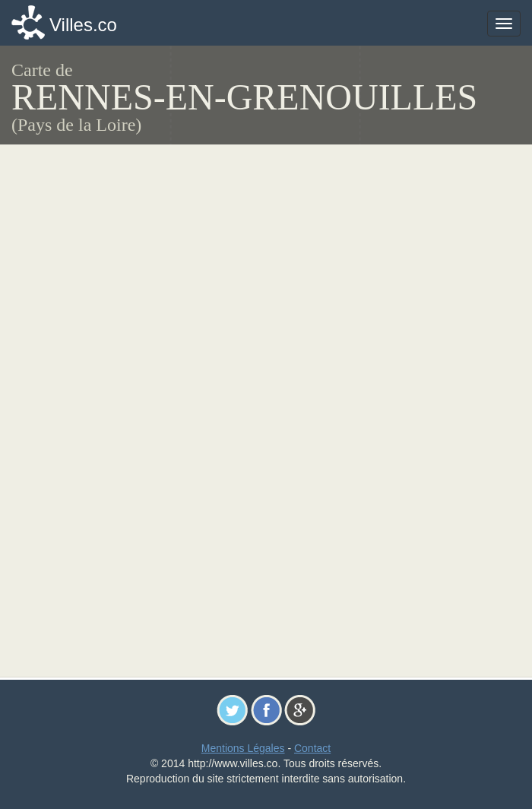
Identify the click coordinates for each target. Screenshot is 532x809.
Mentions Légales (243, 748)
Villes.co (83, 25)
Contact (312, 748)
